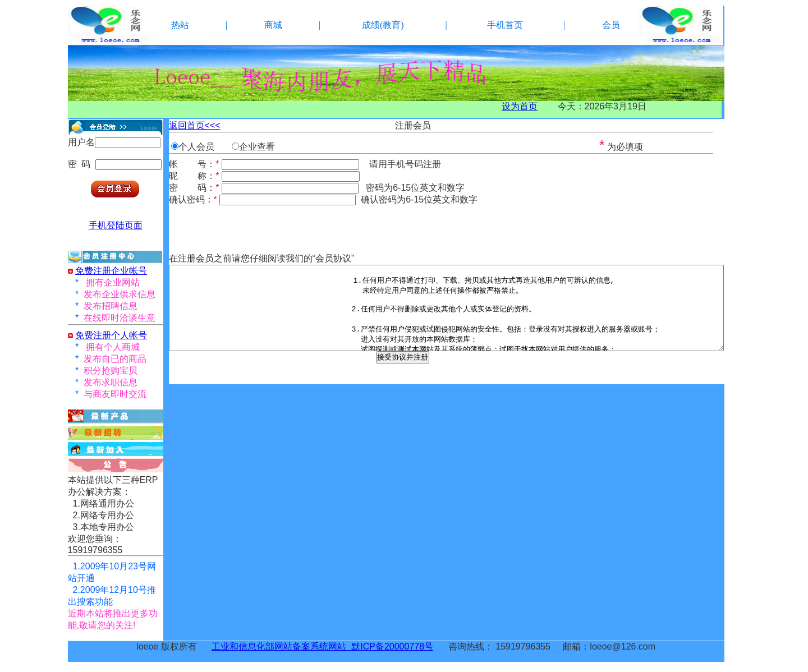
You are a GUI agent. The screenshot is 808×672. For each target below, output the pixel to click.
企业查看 (257, 147)
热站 (180, 25)
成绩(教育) (383, 25)
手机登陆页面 (116, 225)
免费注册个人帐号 (111, 335)
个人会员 (196, 147)
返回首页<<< (195, 125)
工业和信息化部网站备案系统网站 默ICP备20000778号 (322, 646)
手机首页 (505, 25)
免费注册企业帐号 (111, 271)
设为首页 (520, 106)
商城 (273, 25)
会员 (611, 25)
